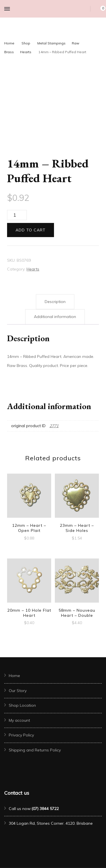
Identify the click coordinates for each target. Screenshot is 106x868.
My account (19, 720)
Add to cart (31, 230)
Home (14, 676)
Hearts (33, 269)
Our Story (18, 691)
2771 (54, 426)
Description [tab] (55, 302)
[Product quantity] (17, 215)
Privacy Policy (21, 735)
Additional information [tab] (55, 317)
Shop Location (22, 705)
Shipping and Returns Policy (35, 750)
